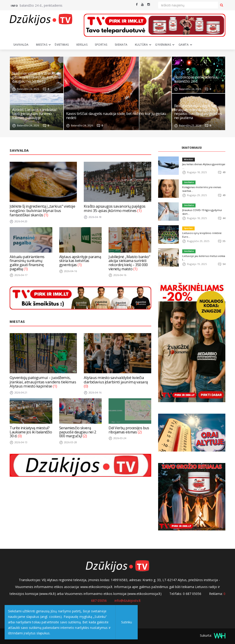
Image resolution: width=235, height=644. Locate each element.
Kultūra (141, 45)
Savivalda (21, 45)
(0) (86, 386)
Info (14, 6)
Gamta (184, 45)
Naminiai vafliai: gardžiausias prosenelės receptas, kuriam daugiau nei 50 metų (35, 77)
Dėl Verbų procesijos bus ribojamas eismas (129, 430)
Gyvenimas (163, 45)
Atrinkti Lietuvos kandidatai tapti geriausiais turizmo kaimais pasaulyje (34, 114)
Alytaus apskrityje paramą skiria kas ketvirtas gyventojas (80, 261)
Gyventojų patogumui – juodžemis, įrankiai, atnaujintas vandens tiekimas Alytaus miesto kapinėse (42, 382)
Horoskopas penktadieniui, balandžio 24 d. (196, 79)
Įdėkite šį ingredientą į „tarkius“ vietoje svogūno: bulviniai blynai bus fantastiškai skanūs (42, 210)
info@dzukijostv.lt (128, 601)
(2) (85, 436)
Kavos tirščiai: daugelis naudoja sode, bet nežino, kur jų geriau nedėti (116, 116)
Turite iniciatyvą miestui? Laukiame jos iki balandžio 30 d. (31, 432)
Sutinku (121, 622)
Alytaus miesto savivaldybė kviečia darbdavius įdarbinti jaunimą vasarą (115, 379)
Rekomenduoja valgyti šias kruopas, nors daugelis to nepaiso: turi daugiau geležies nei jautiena (198, 112)
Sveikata (121, 45)
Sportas (101, 45)
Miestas (42, 45)
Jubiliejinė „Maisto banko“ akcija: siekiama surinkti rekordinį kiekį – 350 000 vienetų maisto (129, 263)
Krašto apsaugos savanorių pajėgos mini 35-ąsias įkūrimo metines (114, 208)
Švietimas (62, 45)
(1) (46, 215)
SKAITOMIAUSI (192, 148)
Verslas (82, 45)
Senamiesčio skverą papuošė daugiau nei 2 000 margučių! (78, 432)
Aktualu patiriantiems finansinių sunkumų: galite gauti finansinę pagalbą (27, 263)
